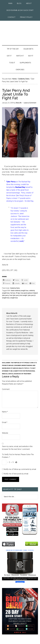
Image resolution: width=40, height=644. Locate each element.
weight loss (14, 298)
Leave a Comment (30, 103)
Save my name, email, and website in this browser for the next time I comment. (17, 448)
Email (5, 422)
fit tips (18, 293)
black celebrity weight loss (20, 291)
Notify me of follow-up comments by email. (20, 469)
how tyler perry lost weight (18, 295)
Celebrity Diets (15, 288)
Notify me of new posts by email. (16, 474)
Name (5, 412)
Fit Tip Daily (20, 31)
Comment (6, 389)
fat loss (13, 293)
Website (5, 433)
